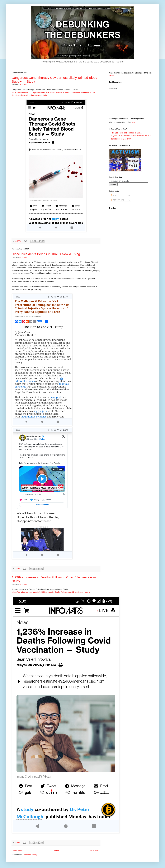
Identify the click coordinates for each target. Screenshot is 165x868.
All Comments (117, 200)
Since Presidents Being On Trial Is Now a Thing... (47, 254)
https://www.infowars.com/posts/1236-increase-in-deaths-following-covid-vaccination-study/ (51, 592)
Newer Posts (18, 851)
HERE (111, 75)
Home (56, 851)
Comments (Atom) (30, 855)
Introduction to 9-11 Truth (121, 139)
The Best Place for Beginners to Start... (127, 133)
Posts (114, 195)
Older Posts (95, 851)
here (133, 122)
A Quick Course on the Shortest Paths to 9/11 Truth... (132, 136)
